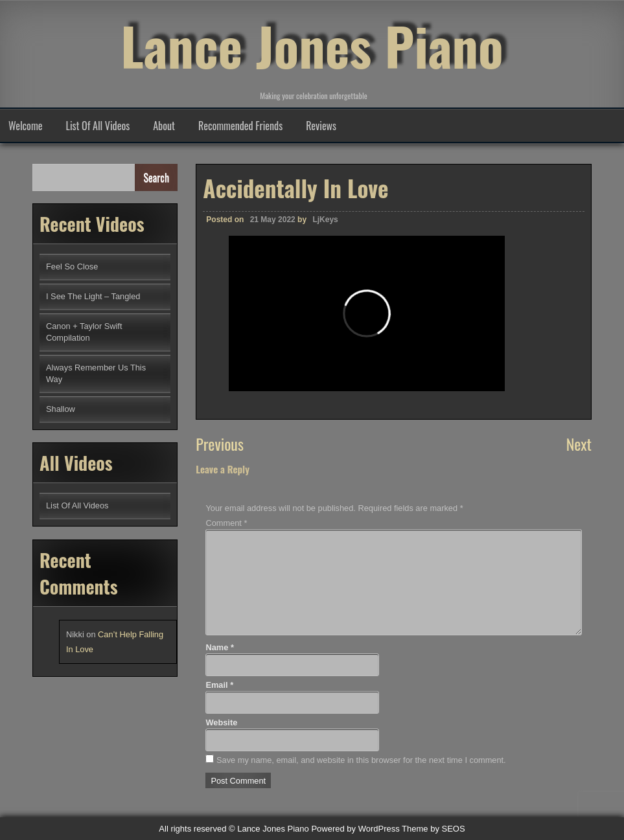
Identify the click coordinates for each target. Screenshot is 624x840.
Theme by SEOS (433, 829)
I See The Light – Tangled (93, 296)
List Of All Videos (98, 126)
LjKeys (325, 220)
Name (219, 647)
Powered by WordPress (355, 829)
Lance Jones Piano (312, 45)
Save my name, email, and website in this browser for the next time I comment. (361, 760)
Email (219, 685)
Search (156, 177)
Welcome (26, 126)
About (164, 126)
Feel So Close (72, 267)
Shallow (61, 409)
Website (221, 722)
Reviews (321, 126)
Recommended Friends (240, 126)
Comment (226, 523)
